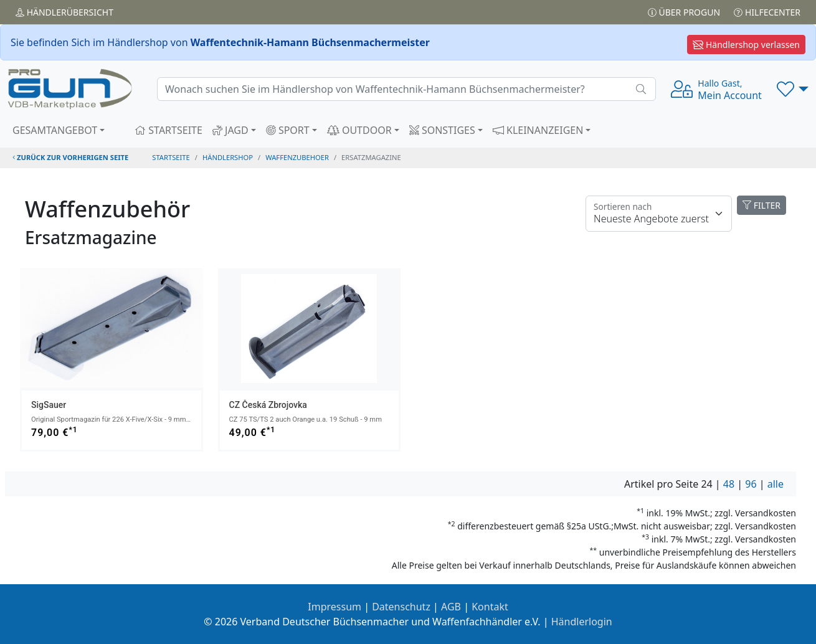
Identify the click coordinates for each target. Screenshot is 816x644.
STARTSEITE (168, 130)
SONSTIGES (442, 130)
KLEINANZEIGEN (538, 130)
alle (776, 484)
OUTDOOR (359, 130)
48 (729, 484)
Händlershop (228, 157)
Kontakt (490, 607)
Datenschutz (401, 607)
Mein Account (730, 90)
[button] (793, 89)
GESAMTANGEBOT (55, 130)
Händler (64, 12)
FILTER (761, 205)
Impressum (334, 607)
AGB (451, 607)
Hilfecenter (767, 12)
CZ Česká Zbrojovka (268, 405)
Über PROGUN (684, 12)
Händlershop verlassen (746, 45)
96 (751, 484)
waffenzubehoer (297, 157)
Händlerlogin (582, 622)
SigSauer (49, 405)
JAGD (230, 130)
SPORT (288, 130)
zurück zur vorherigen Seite (70, 157)
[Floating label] (659, 214)
